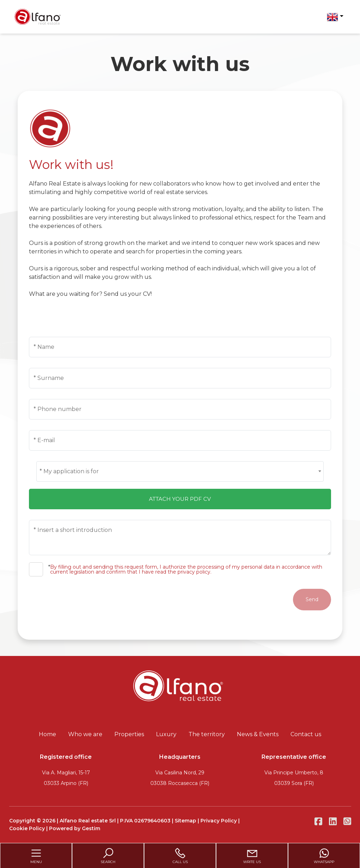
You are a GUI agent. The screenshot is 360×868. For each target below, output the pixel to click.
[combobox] (180, 471)
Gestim (91, 828)
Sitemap (185, 821)
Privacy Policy (219, 821)
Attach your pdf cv (180, 499)
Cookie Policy (27, 828)
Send (312, 599)
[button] (335, 17)
